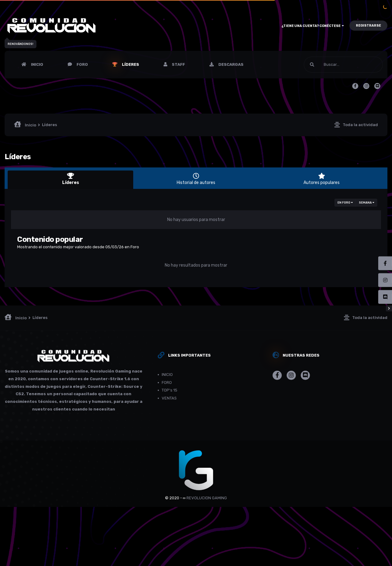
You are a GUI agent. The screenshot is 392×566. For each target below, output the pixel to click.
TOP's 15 (170, 390)
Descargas (230, 64)
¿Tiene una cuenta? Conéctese (313, 26)
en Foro (345, 203)
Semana (367, 203)
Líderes (130, 64)
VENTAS (169, 398)
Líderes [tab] (70, 179)
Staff (178, 64)
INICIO (37, 64)
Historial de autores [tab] (196, 179)
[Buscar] (343, 65)
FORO (82, 64)
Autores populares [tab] (322, 179)
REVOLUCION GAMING (207, 498)
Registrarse (368, 26)
